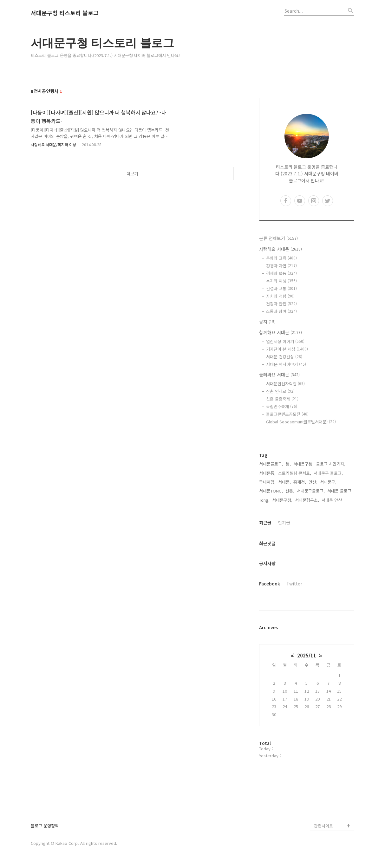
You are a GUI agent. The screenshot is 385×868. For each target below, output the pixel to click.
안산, (313, 482)
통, (288, 464)
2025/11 (307, 655)
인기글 (284, 523)
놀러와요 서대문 (279, 375)
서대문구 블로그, (328, 473)
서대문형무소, (307, 500)
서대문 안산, (332, 500)
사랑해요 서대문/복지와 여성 (53, 144)
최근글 (265, 523)
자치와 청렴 (280, 296)
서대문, (284, 482)
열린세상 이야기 (285, 341)
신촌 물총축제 (282, 399)
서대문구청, (282, 500)
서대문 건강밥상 (284, 357)
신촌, (290, 491)
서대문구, (328, 482)
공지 (267, 322)
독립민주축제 (282, 406)
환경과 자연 (281, 266)
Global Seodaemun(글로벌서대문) (301, 422)
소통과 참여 (281, 311)
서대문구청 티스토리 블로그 (65, 13)
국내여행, (267, 482)
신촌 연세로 (280, 391)
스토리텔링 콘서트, (295, 473)
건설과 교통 (281, 288)
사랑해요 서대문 (281, 249)
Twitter (294, 584)
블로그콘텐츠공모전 (287, 414)
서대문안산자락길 (285, 384)
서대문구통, (303, 464)
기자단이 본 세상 (287, 349)
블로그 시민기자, (331, 464)
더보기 (132, 174)
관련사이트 (323, 826)
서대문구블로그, (311, 491)
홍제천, (300, 482)
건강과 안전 (281, 304)
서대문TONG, (271, 491)
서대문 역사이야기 (286, 364)
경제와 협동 (281, 273)
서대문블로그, (271, 464)
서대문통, (267, 473)
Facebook (270, 584)
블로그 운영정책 (45, 826)
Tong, (264, 500)
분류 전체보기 (278, 238)
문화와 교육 (281, 258)
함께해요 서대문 (281, 332)
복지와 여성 (281, 281)
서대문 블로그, (340, 491)
